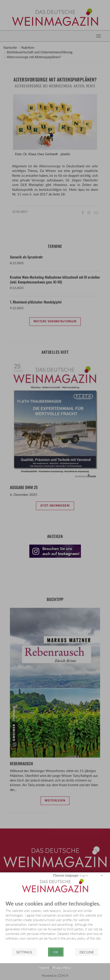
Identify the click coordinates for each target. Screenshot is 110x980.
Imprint (44, 968)
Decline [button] (87, 952)
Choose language (66, 875)
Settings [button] (24, 952)
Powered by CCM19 (55, 976)
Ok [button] (56, 952)
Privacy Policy (62, 968)
